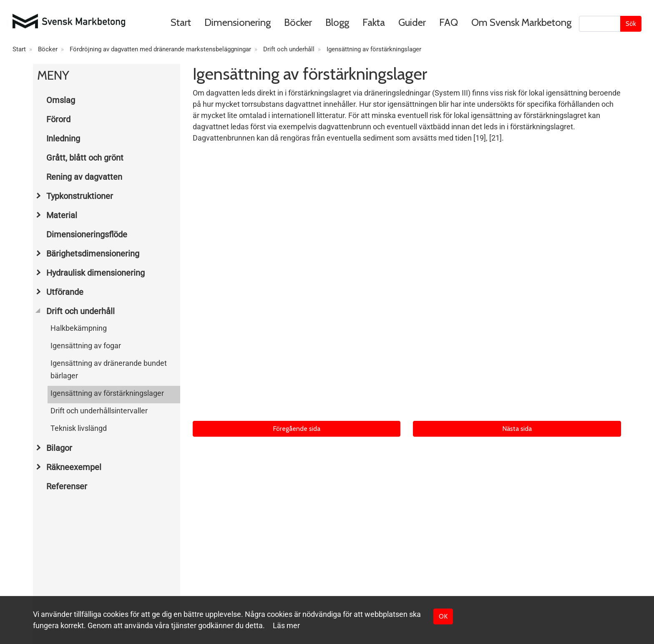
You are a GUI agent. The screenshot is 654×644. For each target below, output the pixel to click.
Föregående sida (297, 429)
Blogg (337, 22)
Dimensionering (238, 22)
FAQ (449, 22)
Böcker (298, 22)
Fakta (374, 22)
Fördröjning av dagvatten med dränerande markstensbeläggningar (160, 49)
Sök (631, 24)
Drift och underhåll (289, 49)
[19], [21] (488, 138)
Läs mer (286, 625)
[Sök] (600, 24)
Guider (412, 22)
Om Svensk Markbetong (521, 22)
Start (181, 22)
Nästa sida (517, 429)
